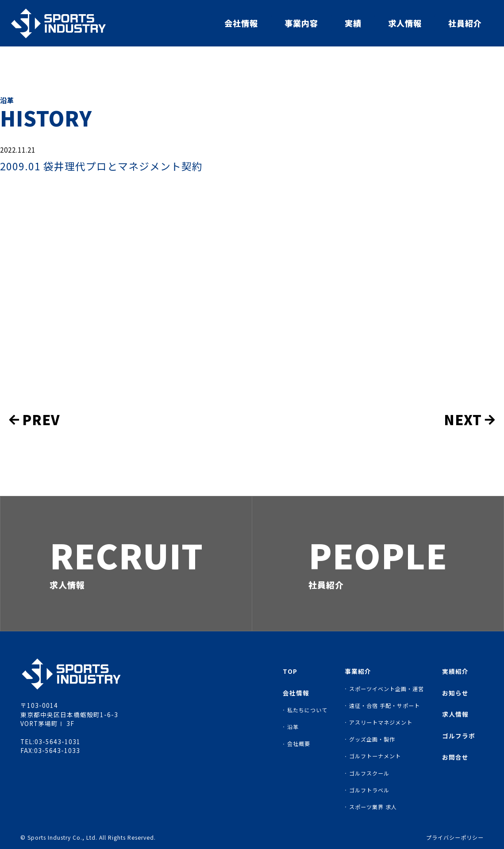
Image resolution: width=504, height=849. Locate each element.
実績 (353, 23)
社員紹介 (465, 23)
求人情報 (405, 23)
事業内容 (301, 23)
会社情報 (241, 23)
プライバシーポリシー (455, 837)
